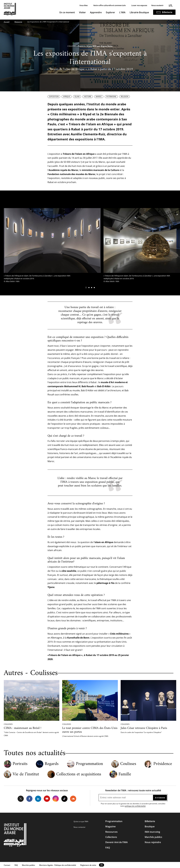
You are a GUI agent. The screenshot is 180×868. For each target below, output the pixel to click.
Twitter (21, 799)
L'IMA (122, 12)
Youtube (47, 799)
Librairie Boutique (139, 12)
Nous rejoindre (153, 842)
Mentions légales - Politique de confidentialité (58, 865)
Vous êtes (84, 5)
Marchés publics (153, 837)
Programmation (89, 764)
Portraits (20, 764)
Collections (111, 837)
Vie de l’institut (26, 774)
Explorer (110, 12)
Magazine (18, 22)
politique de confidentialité (135, 806)
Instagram (56, 799)
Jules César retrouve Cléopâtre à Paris (144, 728)
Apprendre (96, 12)
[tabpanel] (52, 246)
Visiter (82, 12)
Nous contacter (80, 827)
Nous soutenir (157, 5)
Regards (52, 764)
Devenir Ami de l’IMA (117, 842)
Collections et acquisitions (79, 774)
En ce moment (67, 12)
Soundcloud (73, 799)
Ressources (111, 832)
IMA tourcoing (152, 832)
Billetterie (167, 12)
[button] (86, 288)
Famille (125, 774)
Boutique (150, 826)
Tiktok (64, 799)
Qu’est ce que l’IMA (81, 821)
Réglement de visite (88, 865)
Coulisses (128, 764)
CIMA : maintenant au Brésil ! (22, 728)
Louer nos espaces (139, 5)
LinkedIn (38, 799)
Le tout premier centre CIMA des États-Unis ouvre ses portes (90, 730)
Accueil (7, 22)
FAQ (108, 848)
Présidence (163, 764)
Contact (7, 865)
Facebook (29, 799)
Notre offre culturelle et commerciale (109, 5)
